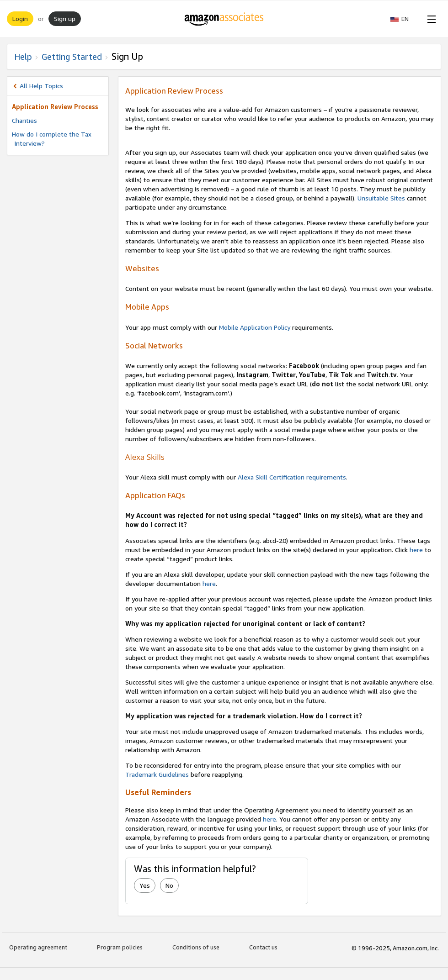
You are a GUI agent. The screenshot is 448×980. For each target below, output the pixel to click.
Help (23, 57)
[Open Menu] (430, 19)
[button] (404, 19)
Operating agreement (38, 947)
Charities (24, 120)
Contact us (263, 947)
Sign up (65, 18)
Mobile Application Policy (255, 327)
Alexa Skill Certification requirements (292, 477)
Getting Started (72, 57)
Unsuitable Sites (381, 198)
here (416, 550)
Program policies (120, 947)
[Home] (224, 19)
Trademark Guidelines (157, 774)
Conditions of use (196, 947)
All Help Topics (41, 86)
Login (20, 18)
